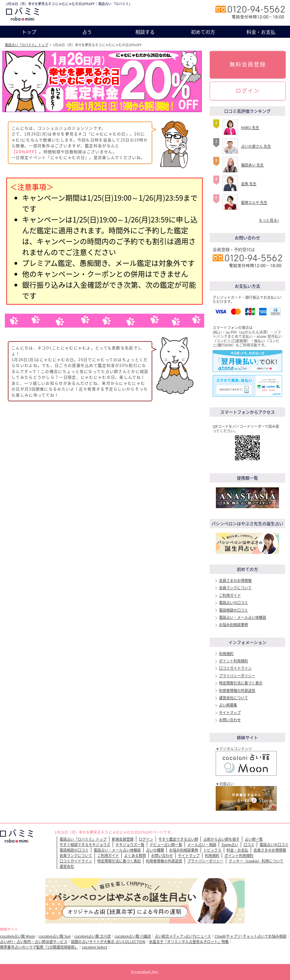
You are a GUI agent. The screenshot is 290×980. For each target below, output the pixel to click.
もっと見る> (269, 220)
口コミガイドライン (235, 668)
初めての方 (203, 32)
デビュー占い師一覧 (166, 845)
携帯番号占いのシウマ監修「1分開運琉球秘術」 (39, 947)
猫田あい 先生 (252, 165)
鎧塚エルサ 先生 (254, 202)
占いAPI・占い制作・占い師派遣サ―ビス (34, 942)
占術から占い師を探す (221, 839)
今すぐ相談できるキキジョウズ (85, 845)
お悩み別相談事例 (234, 625)
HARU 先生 (250, 128)
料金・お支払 (261, 32)
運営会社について (234, 698)
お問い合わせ (230, 720)
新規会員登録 (123, 839)
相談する (145, 32)
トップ (29, 32)
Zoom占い (230, 845)
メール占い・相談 (202, 845)
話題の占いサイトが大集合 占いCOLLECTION (108, 942)
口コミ (249, 845)
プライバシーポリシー (237, 676)
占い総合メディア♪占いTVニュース (183, 936)
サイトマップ (230, 713)
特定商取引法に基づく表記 (119, 861)
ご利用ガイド (230, 595)
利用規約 (226, 654)
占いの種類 (155, 850)
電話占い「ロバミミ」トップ (26, 45)
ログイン (248, 91)
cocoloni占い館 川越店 (133, 936)
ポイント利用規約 (234, 661)
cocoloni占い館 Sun (55, 936)
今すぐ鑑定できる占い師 (178, 839)
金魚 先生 (249, 184)
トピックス (212, 850)
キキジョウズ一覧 (130, 845)
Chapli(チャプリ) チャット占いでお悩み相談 (250, 936)
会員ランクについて (235, 588)
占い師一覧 (254, 839)
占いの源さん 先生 (256, 146)
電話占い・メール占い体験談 (243, 617)
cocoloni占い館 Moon (18, 936)
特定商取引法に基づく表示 (241, 683)
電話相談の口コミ (234, 610)
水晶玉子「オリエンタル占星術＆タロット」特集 (189, 942)
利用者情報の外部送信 (237, 691)
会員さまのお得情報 (235, 581)
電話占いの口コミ (234, 603)
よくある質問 (135, 855)
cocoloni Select (95, 947)
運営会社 (67, 866)
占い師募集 (228, 705)
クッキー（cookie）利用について (256, 861)
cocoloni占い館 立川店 (93, 936)
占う (87, 32)
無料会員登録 (248, 64)
